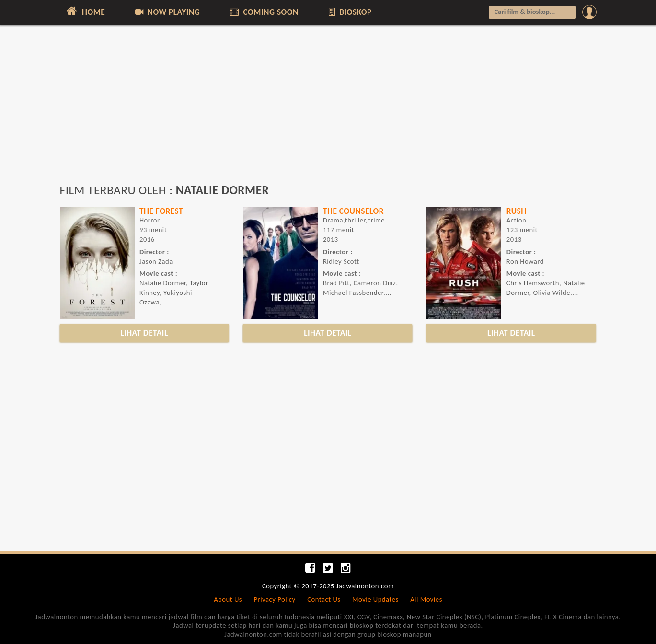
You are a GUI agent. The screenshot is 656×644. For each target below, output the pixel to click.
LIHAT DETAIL (144, 333)
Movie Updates (375, 599)
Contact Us (324, 599)
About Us (228, 599)
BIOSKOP (349, 12)
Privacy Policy (275, 599)
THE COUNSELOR (353, 211)
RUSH (517, 211)
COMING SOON (264, 12)
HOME (85, 11)
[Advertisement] (328, 109)
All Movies (426, 599)
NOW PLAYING (167, 12)
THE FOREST (161, 211)
